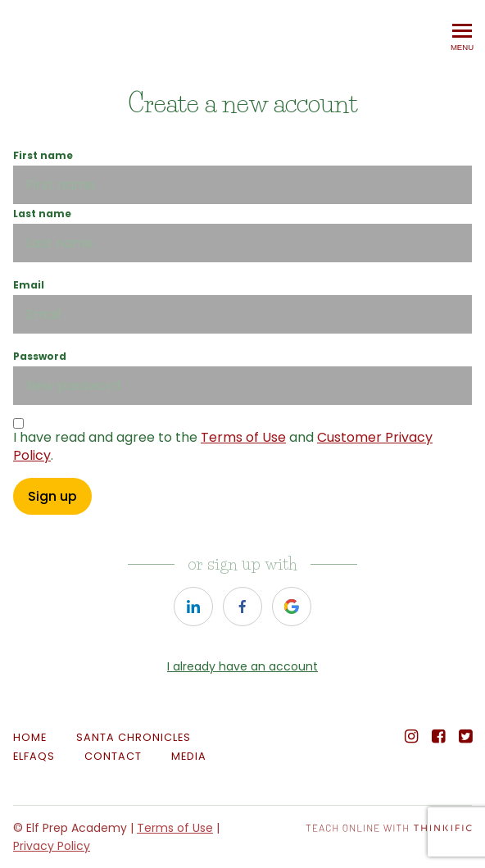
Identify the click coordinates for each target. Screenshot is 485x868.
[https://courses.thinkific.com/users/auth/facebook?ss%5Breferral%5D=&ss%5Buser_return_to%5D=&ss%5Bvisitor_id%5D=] (242, 607)
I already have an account (242, 666)
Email (29, 285)
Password (40, 356)
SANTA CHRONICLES (134, 737)
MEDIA (189, 756)
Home (30, 737)
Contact (113, 756)
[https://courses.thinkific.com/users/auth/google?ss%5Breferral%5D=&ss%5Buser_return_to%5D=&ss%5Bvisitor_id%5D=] (292, 607)
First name (43, 155)
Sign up (52, 496)
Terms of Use (243, 437)
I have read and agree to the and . (223, 447)
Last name (42, 214)
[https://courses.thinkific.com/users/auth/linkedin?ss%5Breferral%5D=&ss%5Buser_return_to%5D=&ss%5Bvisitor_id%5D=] (193, 607)
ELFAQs (34, 756)
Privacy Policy (52, 846)
